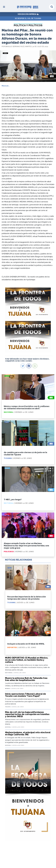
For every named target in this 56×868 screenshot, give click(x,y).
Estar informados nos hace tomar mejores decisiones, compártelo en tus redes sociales (27, 360)
